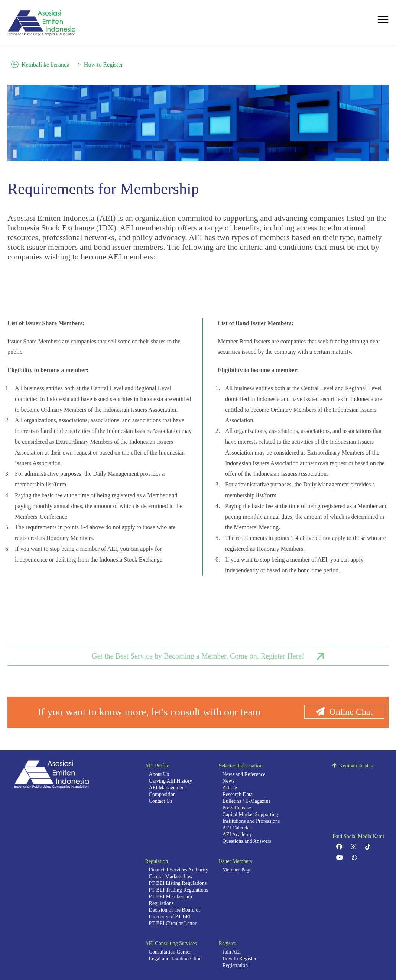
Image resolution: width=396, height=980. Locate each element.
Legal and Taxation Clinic (176, 959)
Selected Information (241, 766)
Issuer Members (236, 861)
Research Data (238, 794)
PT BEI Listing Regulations (178, 883)
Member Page (237, 870)
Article (230, 788)
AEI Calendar (237, 828)
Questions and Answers (247, 841)
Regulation (157, 861)
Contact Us (161, 801)
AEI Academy (237, 835)
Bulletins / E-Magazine (247, 801)
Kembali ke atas (353, 766)
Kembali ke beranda (40, 64)
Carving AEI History (171, 781)
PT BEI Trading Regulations (179, 890)
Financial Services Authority (179, 870)
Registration (235, 965)
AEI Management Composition (168, 791)
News (228, 781)
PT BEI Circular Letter (173, 923)
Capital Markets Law (171, 876)
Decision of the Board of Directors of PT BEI (175, 913)
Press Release (237, 808)
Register (228, 943)
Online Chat (344, 712)
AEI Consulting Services (171, 943)
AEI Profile (157, 766)
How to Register (103, 64)
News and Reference (244, 774)
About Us (159, 774)
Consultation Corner (170, 952)
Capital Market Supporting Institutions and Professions (251, 818)
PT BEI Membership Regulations (171, 900)
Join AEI (232, 952)
